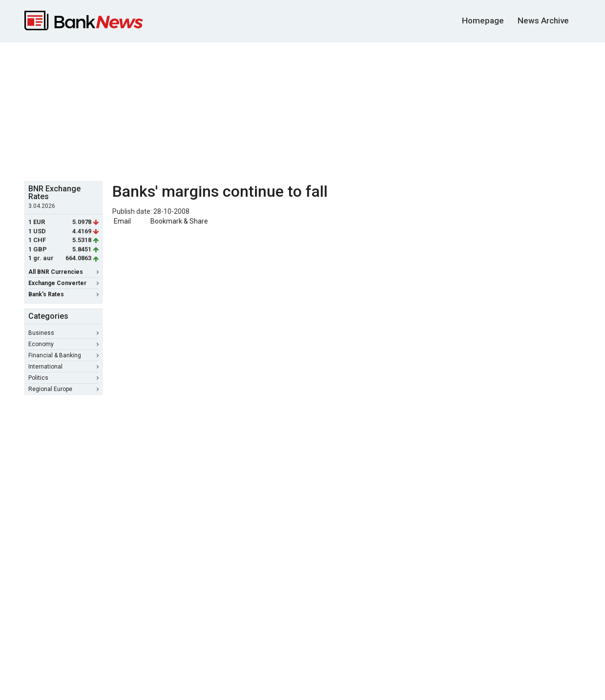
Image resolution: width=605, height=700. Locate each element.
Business (63, 333)
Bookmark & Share (179, 221)
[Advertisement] (303, 110)
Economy (63, 344)
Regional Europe (63, 389)
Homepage (483, 21)
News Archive (543, 21)
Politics (63, 378)
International (63, 367)
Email (122, 221)
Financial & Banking (63, 355)
